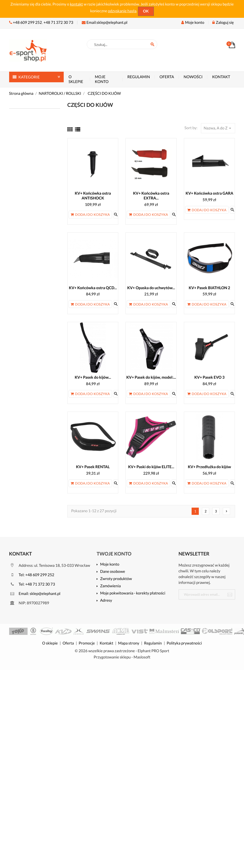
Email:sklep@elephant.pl (105, 22)
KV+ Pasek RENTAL (93, 467)
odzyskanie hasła (122, 11)
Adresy (106, 601)
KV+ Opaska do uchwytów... (151, 288)
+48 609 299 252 (28, 22)
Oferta (167, 77)
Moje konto (102, 79)
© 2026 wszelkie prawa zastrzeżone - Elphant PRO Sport (122, 651)
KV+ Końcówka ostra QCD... (93, 288)
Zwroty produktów (116, 579)
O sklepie (76, 79)
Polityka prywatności (184, 643)
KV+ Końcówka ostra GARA (209, 193)
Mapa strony (129, 643)
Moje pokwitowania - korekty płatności (133, 593)
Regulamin (139, 77)
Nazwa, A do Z (218, 128)
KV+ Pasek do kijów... (93, 377)
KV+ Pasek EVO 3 (209, 377)
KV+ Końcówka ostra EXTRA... (151, 196)
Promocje (87, 643)
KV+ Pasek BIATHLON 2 (209, 288)
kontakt (76, 4)
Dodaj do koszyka (90, 214)
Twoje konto (114, 554)
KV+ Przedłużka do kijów (209, 467)
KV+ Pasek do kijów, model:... (151, 377)
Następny (226, 511)
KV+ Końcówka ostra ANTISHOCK (93, 196)
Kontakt (221, 77)
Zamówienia (110, 586)
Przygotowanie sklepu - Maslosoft (122, 657)
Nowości (193, 77)
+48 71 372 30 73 (58, 22)
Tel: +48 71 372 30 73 (32, 584)
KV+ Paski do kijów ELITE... (151, 467)
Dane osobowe (113, 572)
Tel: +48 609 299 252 (32, 575)
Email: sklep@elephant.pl (35, 594)
